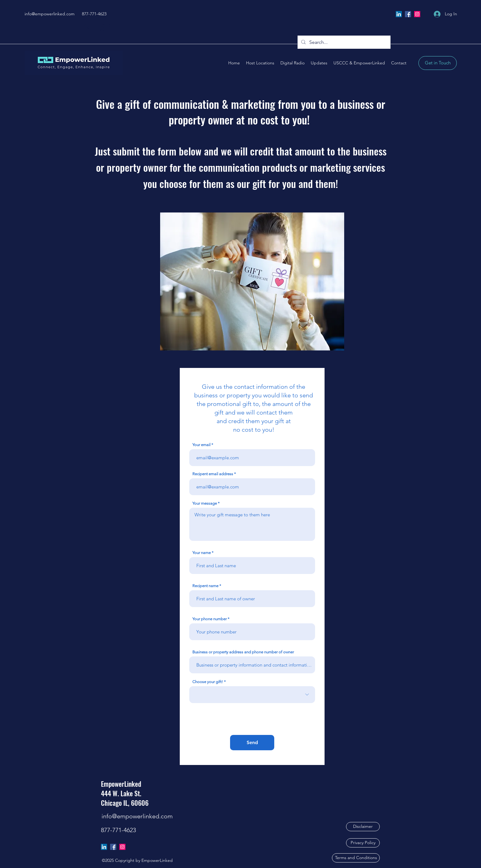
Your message (205, 503)
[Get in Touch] (438, 63)
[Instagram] (417, 14)
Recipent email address (213, 474)
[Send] (252, 743)
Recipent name (205, 586)
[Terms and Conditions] (356, 858)
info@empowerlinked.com (50, 14)
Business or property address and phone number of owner (243, 652)
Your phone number (210, 619)
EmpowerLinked (121, 784)
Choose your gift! (208, 682)
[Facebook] (408, 14)
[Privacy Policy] (363, 843)
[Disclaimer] (363, 827)
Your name (202, 553)
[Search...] (343, 42)
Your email (201, 445)
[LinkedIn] (399, 14)
